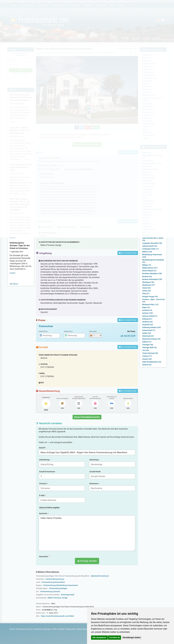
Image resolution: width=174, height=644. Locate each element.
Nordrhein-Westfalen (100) (152, 274)
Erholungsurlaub (68, 595)
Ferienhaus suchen (24, 629)
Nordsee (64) (147, 277)
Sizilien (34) (147, 333)
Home (12, 629)
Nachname (94, 484)
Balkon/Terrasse (54, 598)
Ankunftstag (45, 460)
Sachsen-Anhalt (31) (150, 316)
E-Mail (42, 495)
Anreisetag (43, 331)
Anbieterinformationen (100, 576)
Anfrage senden (87, 561)
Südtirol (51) (147, 342)
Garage (65, 598)
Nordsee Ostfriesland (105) (152, 279)
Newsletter (45, 557)
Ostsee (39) (146, 291)
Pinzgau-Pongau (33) (150, 297)
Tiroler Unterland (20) (150, 353)
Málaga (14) (147, 265)
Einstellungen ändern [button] (132, 637)
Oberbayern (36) (148, 282)
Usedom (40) (147, 359)
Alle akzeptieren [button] (99, 637)
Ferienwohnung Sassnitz (50, 591)
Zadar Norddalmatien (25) (152, 362)
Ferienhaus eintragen (42, 629)
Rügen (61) (146, 307)
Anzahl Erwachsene (47, 472)
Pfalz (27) (146, 294)
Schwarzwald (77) (149, 330)
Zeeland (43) (147, 365)
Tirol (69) (146, 350)
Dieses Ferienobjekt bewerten (87, 417)
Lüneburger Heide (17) (150, 249)
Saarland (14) (147, 310)
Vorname (43, 484)
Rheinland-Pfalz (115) (150, 305)
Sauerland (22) (148, 325)
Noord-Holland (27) (149, 271)
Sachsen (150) (147, 313)
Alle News (14, 284)
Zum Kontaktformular (128, 253)
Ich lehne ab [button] (114, 637)
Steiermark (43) (148, 336)
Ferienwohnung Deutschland (53, 582)
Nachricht (44, 513)
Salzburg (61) (147, 319)
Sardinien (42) (147, 322)
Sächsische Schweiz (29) (151, 339)
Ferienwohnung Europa (55, 579)
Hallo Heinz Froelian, (87, 533)
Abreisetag (68, 331)
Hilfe (54, 629)
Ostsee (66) (146, 288)
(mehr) (13, 273)
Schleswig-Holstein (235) (152, 327)
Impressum (71, 629)
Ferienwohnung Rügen (58, 588)
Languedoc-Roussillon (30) (152, 243)
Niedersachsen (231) (150, 268)
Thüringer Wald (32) (150, 348)
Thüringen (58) (148, 345)
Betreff (43, 448)
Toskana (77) (147, 356)
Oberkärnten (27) (148, 285)
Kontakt (61, 629)
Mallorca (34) (147, 252)
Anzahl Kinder (95, 472)
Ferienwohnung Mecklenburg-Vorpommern (61, 585)
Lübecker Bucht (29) (150, 246)
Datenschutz (82, 629)
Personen (93, 331)
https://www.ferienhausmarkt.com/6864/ (58, 616)
